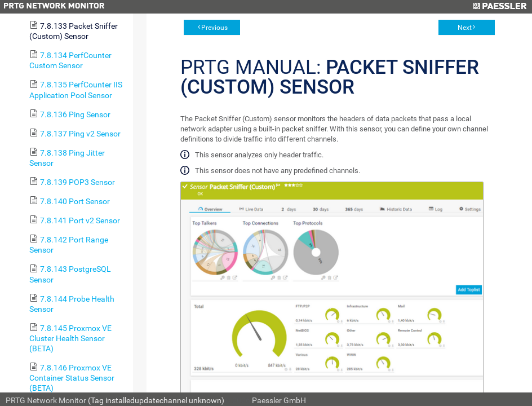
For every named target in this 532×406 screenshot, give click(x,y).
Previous (214, 28)
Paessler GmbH (279, 400)
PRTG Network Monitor (46, 400)
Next (465, 28)
